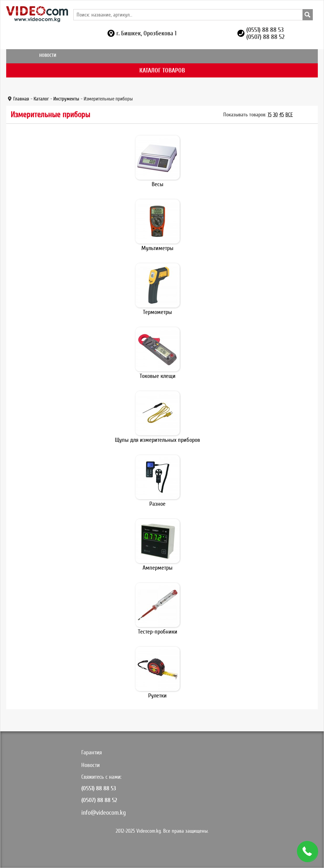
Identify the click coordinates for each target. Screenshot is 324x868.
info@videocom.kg (104, 812)
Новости (48, 55)
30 (275, 115)
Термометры (157, 312)
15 (270, 115)
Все (289, 115)
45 (282, 115)
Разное (157, 504)
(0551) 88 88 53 (265, 30)
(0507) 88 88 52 (265, 37)
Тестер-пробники (158, 632)
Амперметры (158, 568)
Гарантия (92, 752)
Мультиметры (157, 248)
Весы (158, 184)
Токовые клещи (158, 376)
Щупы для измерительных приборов (157, 440)
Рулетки (157, 696)
